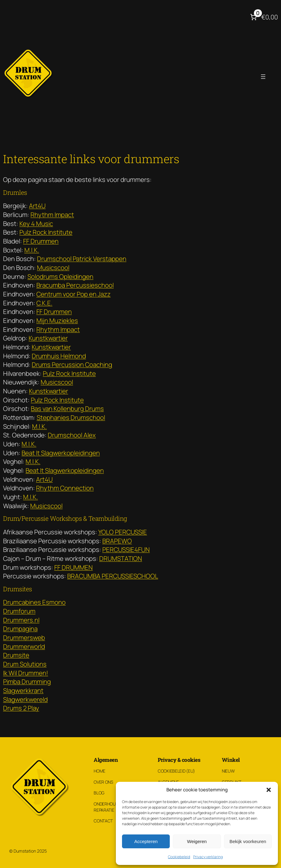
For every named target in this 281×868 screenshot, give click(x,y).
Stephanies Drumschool (71, 417)
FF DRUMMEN (73, 567)
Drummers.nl (21, 620)
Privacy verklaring (208, 857)
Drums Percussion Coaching (72, 364)
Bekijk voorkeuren (248, 841)
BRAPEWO (117, 541)
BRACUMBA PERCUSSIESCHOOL (113, 576)
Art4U (37, 206)
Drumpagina (20, 629)
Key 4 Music (36, 223)
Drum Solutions (25, 664)
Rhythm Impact (52, 215)
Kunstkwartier (48, 338)
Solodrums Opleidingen (60, 276)
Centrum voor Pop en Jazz (73, 294)
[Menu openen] (263, 77)
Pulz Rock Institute (46, 232)
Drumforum (19, 611)
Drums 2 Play (21, 708)
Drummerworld (24, 646)
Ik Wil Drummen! (26, 673)
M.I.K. (32, 250)
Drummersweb (24, 637)
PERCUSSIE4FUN (126, 549)
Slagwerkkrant (23, 690)
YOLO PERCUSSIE (123, 532)
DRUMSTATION (121, 558)
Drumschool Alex (72, 435)
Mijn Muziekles (57, 320)
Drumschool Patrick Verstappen (82, 259)
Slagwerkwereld (25, 699)
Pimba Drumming (27, 681)
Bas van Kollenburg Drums (67, 408)
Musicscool (53, 267)
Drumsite (16, 655)
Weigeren (197, 841)
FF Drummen (41, 241)
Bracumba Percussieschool (75, 285)
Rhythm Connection (65, 488)
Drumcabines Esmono (34, 602)
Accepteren (146, 841)
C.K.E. (44, 303)
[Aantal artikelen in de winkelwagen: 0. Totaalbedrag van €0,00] (263, 17)
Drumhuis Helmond (59, 356)
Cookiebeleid (179, 857)
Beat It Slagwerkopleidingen (61, 453)
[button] (269, 790)
